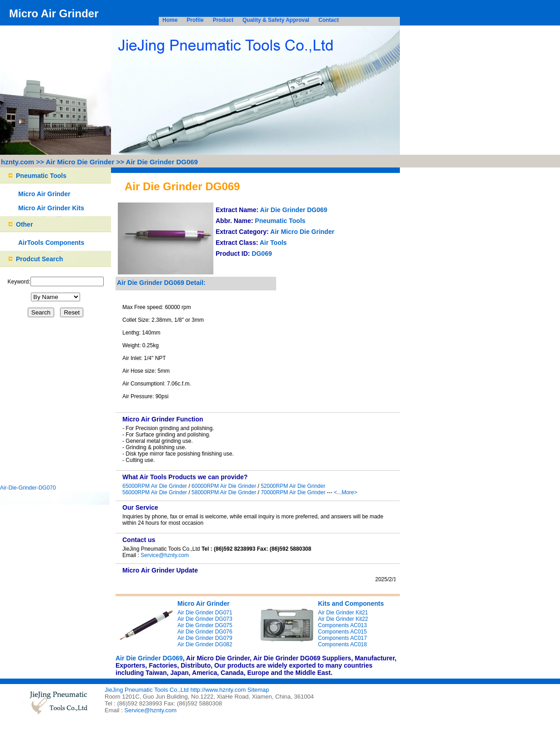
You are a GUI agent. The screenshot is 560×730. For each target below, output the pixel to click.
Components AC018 (342, 644)
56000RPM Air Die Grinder (155, 492)
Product (223, 20)
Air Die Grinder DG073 (205, 619)
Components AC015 (342, 632)
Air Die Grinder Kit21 (343, 613)
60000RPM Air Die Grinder (224, 486)
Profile (195, 20)
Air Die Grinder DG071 (205, 613)
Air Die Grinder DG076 (205, 632)
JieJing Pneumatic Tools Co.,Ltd (147, 690)
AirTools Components (51, 243)
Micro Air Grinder (44, 194)
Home (170, 20)
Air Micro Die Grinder (80, 162)
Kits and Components (351, 603)
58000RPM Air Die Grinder (224, 492)
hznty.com (18, 162)
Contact (329, 20)
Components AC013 (342, 625)
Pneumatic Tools (280, 221)
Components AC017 (342, 638)
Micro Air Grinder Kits (51, 208)
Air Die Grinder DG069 (162, 162)
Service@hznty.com (165, 555)
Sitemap (258, 690)
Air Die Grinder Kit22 (343, 619)
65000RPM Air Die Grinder (155, 486)
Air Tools (273, 243)
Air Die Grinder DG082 (205, 644)
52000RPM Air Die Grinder (293, 486)
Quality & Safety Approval (276, 20)
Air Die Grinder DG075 (205, 625)
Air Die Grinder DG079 (205, 638)
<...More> (346, 492)
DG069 (262, 253)
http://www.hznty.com (218, 690)
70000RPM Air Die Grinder (293, 492)
